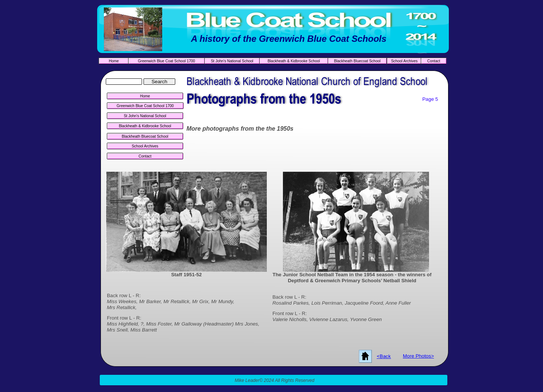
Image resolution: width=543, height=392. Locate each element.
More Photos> (418, 356)
